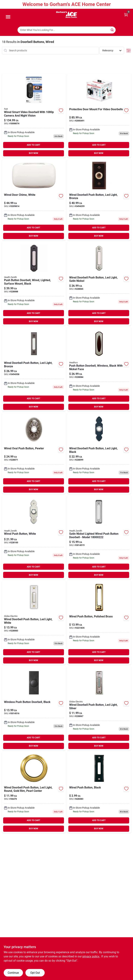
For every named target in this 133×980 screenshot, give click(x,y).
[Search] (112, 30)
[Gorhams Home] (67, 15)
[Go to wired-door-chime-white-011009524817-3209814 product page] (34, 200)
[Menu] (8, 17)
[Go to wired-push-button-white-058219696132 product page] (34, 537)
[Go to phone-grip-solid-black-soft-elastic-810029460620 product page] (34, 792)
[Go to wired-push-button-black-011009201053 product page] (99, 792)
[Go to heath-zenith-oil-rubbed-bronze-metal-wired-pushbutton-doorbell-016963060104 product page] (99, 200)
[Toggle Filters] (129, 51)
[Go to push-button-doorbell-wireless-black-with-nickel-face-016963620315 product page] (99, 369)
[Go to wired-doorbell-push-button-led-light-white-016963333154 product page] (34, 623)
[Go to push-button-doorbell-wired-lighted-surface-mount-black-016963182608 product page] (34, 284)
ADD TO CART (33, 145)
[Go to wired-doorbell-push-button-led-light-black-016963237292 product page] (99, 453)
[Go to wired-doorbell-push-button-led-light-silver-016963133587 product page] (99, 708)
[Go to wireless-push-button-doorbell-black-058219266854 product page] (34, 708)
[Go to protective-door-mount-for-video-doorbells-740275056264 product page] (99, 115)
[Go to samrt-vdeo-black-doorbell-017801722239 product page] (34, 115)
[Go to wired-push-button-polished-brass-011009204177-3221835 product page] (99, 623)
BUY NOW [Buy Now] (34, 153)
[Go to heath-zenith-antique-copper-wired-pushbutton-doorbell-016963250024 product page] (34, 369)
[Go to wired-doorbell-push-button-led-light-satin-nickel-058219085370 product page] (99, 284)
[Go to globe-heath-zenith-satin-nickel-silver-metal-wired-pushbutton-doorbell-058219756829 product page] (99, 537)
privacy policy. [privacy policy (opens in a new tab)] (91, 956)
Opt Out (35, 973)
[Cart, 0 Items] (126, 14)
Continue (13, 973)
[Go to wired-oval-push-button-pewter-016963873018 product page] (34, 453)
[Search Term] (67, 30)
